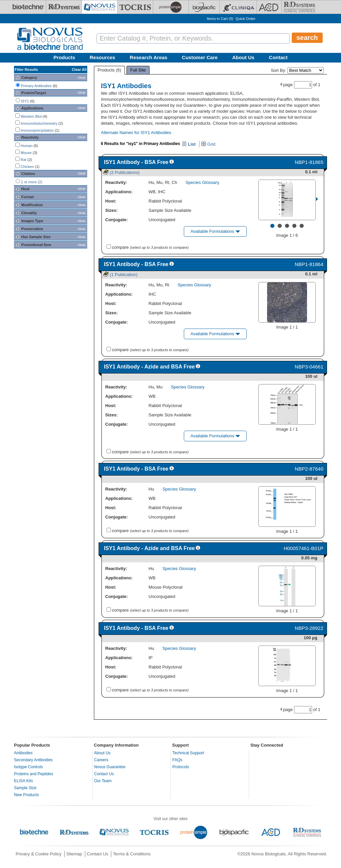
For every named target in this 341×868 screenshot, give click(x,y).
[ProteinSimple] (171, 7)
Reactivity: (116, 182)
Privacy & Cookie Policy (38, 854)
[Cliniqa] (238, 7)
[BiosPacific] (204, 7)
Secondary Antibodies (33, 760)
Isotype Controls (28, 767)
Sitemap (74, 854)
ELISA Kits (23, 781)
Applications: (119, 192)
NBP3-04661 (309, 367)
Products (64, 57)
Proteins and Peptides (33, 774)
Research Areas (149, 57)
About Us (243, 57)
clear (82, 77)
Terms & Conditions (132, 854)
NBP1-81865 (309, 162)
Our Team (103, 781)
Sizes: (112, 210)
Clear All (79, 70)
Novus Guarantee (110, 767)
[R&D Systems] (64, 7)
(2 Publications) (121, 172)
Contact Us (104, 774)
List (189, 144)
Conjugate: (117, 220)
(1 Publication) (120, 275)
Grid (208, 144)
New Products (26, 795)
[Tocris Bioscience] (135, 7)
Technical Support (188, 753)
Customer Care (200, 57)
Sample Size (25, 788)
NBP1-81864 (309, 264)
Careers (101, 760)
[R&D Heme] (299, 7)
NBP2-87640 (309, 469)
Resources (102, 57)
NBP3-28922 (309, 628)
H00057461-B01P (304, 548)
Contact (278, 57)
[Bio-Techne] (28, 7)
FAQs (177, 760)
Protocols (181, 767)
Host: (111, 201)
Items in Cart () (220, 19)
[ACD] (269, 7)
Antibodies (23, 753)
